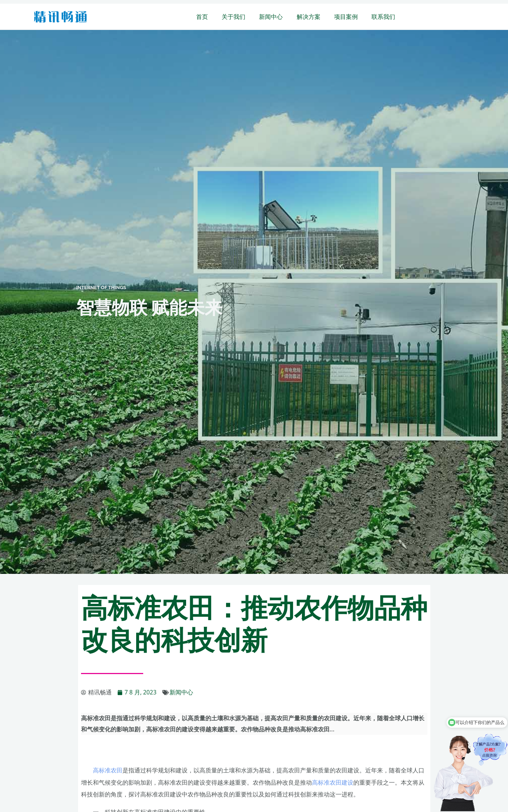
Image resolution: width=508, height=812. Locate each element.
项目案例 (349, 17)
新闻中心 (278, 17)
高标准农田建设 (333, 782)
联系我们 (384, 17)
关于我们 (242, 17)
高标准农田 (108, 770)
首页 (213, 17)
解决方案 (313, 17)
